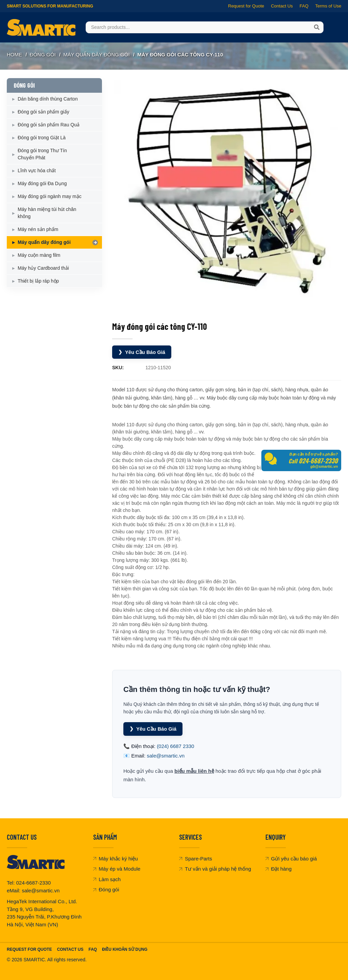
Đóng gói (106, 889)
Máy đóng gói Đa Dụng (42, 183)
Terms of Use (328, 6)
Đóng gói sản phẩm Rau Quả (49, 125)
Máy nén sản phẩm (38, 229)
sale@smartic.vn (166, 755)
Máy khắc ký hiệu (116, 858)
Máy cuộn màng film (39, 255)
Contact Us (282, 6)
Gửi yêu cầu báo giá (291, 858)
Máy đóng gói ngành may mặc (50, 196)
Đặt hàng (279, 868)
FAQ (304, 6)
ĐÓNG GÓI (43, 55)
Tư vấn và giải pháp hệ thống (215, 868)
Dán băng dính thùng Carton (48, 99)
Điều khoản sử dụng (125, 949)
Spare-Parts (196, 858)
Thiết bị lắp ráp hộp (38, 281)
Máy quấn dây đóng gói (96, 55)
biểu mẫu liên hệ (194, 770)
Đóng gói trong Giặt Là (42, 138)
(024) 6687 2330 (175, 745)
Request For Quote (29, 949)
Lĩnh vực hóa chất (37, 171)
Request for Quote (246, 6)
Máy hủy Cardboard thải (43, 268)
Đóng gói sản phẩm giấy (43, 112)
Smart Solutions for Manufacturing (50, 6)
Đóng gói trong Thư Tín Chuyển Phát (42, 154)
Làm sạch (107, 879)
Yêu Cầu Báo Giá (142, 352)
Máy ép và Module (117, 868)
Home (14, 55)
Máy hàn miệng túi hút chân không (47, 213)
